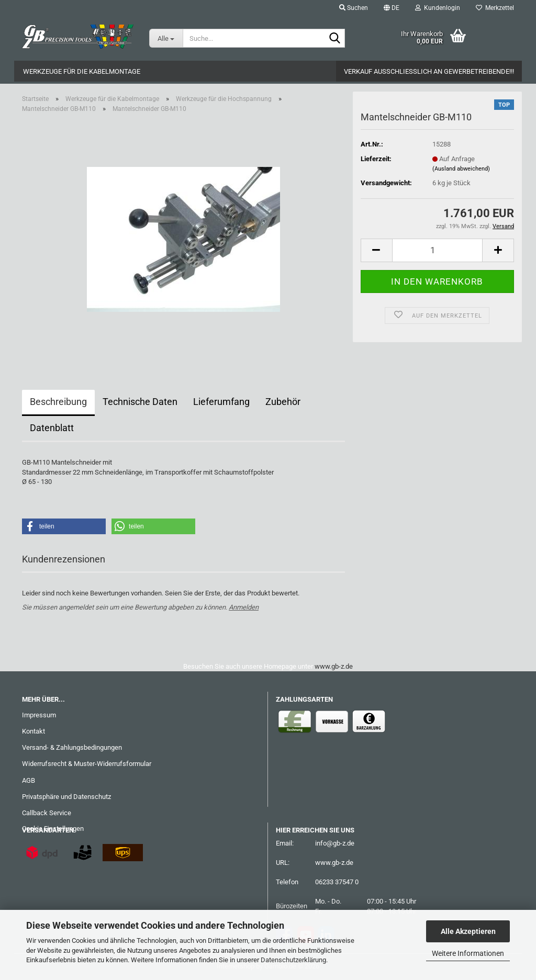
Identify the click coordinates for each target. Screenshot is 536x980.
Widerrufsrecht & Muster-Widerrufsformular (87, 764)
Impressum (39, 715)
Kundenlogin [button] (438, 8)
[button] (392, 8)
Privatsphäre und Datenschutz (66, 797)
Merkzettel (495, 8)
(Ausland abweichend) (461, 169)
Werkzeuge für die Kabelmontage (82, 71)
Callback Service (47, 813)
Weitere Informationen (468, 953)
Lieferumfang (221, 402)
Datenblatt (52, 428)
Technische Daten (140, 402)
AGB (29, 780)
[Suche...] (166, 38)
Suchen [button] (354, 8)
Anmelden (244, 607)
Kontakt (33, 731)
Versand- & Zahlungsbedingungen (72, 747)
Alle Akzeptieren (468, 931)
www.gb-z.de (334, 666)
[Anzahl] (437, 250)
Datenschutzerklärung (293, 960)
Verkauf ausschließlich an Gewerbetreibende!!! (429, 71)
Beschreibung (58, 402)
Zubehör (283, 402)
